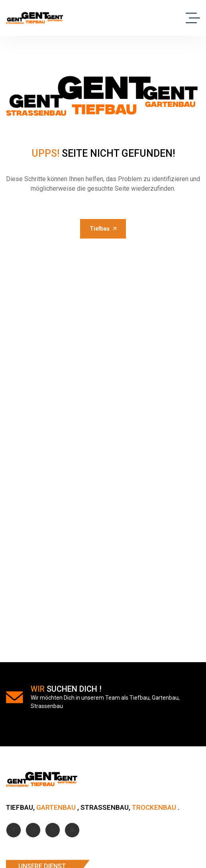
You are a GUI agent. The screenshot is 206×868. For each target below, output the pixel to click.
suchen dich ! (66, 689)
